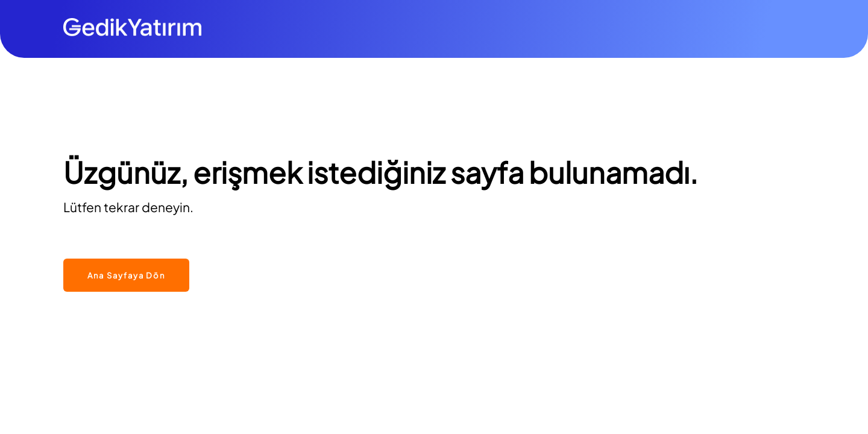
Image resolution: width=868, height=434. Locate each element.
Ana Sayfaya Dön (126, 275)
